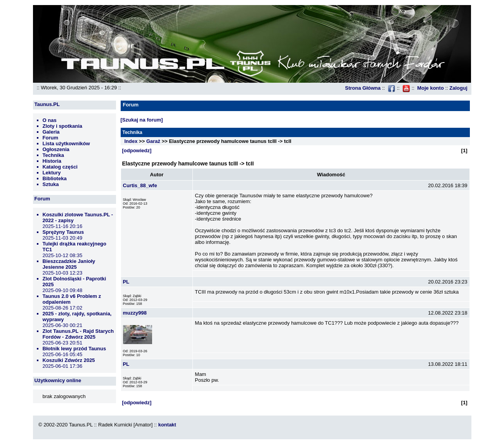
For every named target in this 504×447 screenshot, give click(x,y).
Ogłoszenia (56, 149)
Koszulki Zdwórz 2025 (69, 360)
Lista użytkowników (66, 143)
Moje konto (430, 88)
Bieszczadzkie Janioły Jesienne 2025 (69, 264)
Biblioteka (55, 178)
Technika (53, 155)
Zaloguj (458, 88)
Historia (52, 161)
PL (126, 282)
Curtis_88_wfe (140, 185)
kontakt (167, 425)
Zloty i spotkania (63, 126)
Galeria (51, 132)
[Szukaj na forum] (142, 120)
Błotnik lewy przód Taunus (74, 349)
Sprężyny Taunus (63, 232)
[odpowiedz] (137, 150)
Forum (50, 138)
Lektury (52, 173)
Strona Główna (363, 88)
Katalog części (60, 167)
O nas (50, 120)
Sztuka (51, 184)
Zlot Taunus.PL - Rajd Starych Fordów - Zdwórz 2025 (78, 334)
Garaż (153, 141)
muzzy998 (135, 313)
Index (131, 141)
